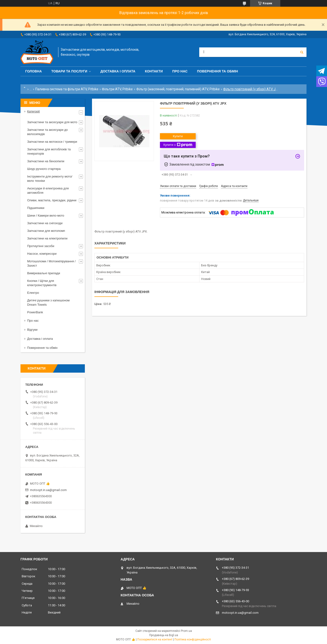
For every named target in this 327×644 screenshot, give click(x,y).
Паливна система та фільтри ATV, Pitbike (67, 89)
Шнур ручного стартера (44, 169)
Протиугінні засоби (41, 246)
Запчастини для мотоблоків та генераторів (49, 151)
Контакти (154, 71)
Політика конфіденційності (193, 639)
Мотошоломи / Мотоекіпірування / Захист (51, 263)
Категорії (33, 111)
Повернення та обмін (218, 71)
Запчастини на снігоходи (45, 223)
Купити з (178, 145)
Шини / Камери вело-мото (46, 216)
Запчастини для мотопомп (46, 231)
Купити (178, 136)
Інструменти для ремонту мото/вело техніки (50, 179)
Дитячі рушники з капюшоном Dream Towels (48, 302)
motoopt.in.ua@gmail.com (48, 490)
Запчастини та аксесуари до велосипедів (47, 132)
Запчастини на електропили (47, 238)
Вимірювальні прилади (44, 273)
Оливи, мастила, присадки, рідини (52, 200)
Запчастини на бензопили (46, 161)
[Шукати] (302, 52)
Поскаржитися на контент (155, 639)
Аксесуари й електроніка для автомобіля (48, 190)
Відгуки (32, 330)
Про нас (180, 71)
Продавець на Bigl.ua (164, 635)
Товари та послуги (69, 71)
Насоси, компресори (42, 254)
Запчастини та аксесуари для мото (52, 122)
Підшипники (36, 208)
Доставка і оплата (118, 71)
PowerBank (35, 312)
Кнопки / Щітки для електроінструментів (42, 283)
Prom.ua (186, 631)
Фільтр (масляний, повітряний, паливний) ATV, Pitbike (178, 89)
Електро (33, 293)
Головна (33, 71)
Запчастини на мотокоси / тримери (52, 142)
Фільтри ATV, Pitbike (117, 89)
